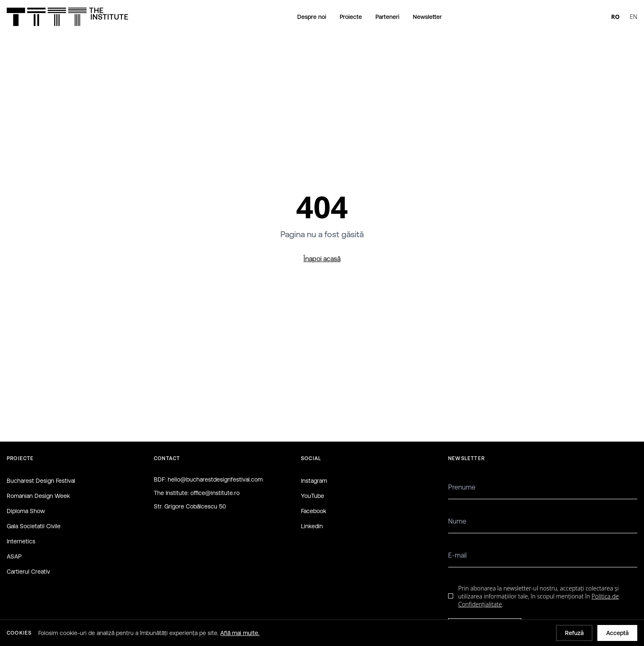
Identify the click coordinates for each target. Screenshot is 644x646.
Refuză (574, 633)
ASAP (14, 556)
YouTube (313, 496)
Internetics (21, 541)
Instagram (314, 481)
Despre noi (312, 17)
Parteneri (387, 17)
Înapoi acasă (322, 259)
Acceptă (617, 633)
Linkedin (312, 526)
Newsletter (427, 17)
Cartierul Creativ (28, 572)
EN (633, 17)
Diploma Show (26, 511)
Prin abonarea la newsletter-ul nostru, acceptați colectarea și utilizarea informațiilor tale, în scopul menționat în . (538, 596)
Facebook (314, 511)
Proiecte (351, 17)
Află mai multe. (240, 633)
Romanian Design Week (38, 496)
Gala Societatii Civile (34, 526)
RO (615, 17)
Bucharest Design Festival (41, 481)
